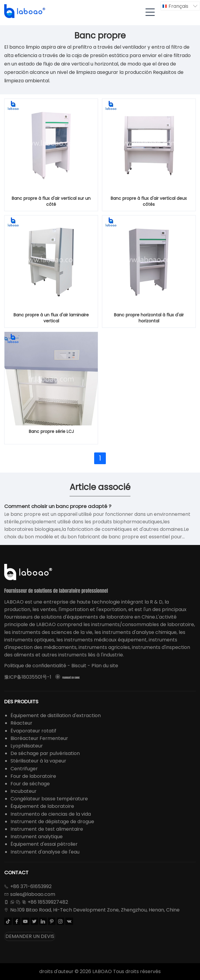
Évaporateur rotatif (33, 731)
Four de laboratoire (33, 776)
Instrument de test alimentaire (47, 829)
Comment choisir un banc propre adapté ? (58, 506)
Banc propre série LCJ (51, 431)
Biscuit (79, 666)
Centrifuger (24, 769)
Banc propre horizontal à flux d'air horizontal (149, 318)
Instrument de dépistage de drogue (52, 822)
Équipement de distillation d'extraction (56, 715)
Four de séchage (30, 784)
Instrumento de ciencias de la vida (51, 814)
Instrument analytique (37, 837)
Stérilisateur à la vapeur (38, 761)
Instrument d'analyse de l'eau (45, 852)
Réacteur (21, 723)
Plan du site (105, 666)
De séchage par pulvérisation (45, 753)
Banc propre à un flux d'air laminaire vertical (51, 318)
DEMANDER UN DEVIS (30, 936)
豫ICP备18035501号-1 (28, 677)
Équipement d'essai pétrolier (44, 844)
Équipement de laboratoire (42, 806)
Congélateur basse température (49, 799)
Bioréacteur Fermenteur (39, 738)
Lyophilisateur (27, 746)
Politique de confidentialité (35, 666)
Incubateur (24, 791)
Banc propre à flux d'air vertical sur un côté (51, 201)
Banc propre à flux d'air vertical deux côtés (149, 201)
